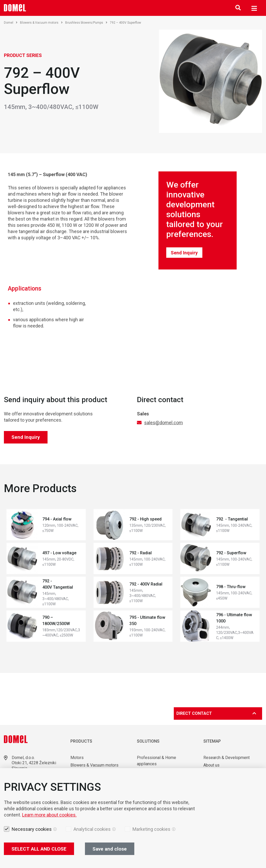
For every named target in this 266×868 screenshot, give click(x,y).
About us (211, 765)
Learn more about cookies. (49, 815)
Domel (11, 23)
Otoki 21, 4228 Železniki (34, 763)
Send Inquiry (184, 253)
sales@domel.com (164, 423)
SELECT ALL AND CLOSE (39, 849)
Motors (77, 758)
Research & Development (227, 758)
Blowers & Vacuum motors (41, 23)
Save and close (110, 849)
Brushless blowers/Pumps (86, 23)
